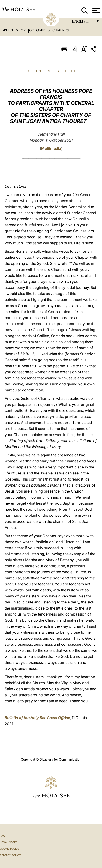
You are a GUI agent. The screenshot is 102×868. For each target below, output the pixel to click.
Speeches (11, 30)
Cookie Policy (10, 849)
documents (58, 30)
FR (57, 71)
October (38, 30)
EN (39, 71)
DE (29, 71)
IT (65, 71)
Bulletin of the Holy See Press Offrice (37, 718)
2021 (24, 30)
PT (73, 71)
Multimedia (51, 148)
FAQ (3, 836)
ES (48, 71)
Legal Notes (9, 842)
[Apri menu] (96, 10)
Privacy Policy (10, 855)
